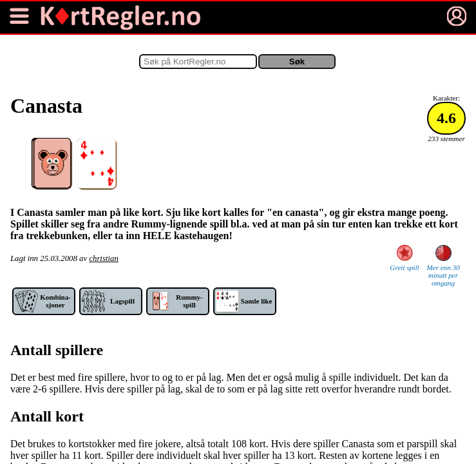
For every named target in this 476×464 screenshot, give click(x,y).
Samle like (257, 301)
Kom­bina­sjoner (55, 301)
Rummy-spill (189, 301)
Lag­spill (122, 301)
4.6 (446, 118)
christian (104, 258)
